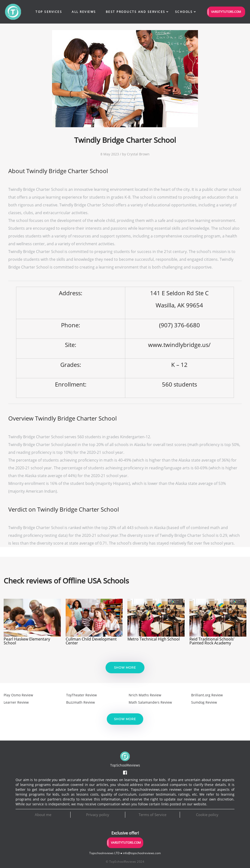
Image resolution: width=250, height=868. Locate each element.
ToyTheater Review (81, 695)
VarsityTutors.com (226, 12)
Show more (125, 668)
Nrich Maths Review (145, 695)
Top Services (49, 12)
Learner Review (16, 702)
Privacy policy (98, 815)
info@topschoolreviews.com (142, 853)
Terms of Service (152, 815)
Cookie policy (207, 815)
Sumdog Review (204, 702)
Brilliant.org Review (207, 695)
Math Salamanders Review (150, 702)
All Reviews (84, 12)
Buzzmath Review (80, 702)
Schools (184, 12)
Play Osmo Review (18, 695)
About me (43, 815)
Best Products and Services (136, 12)
